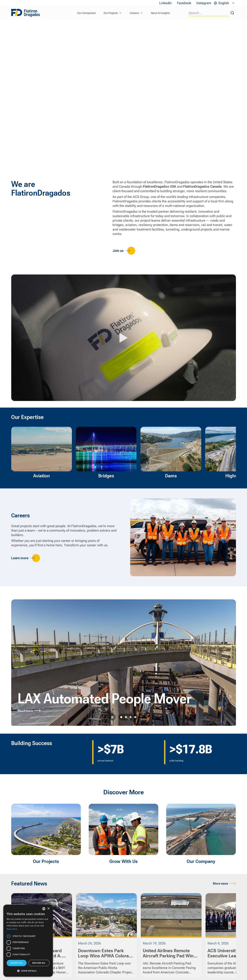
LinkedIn (165, 3)
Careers (134, 13)
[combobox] (44, 909)
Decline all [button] (39, 963)
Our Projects (111, 13)
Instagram (204, 3)
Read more (25, 711)
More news (221, 884)
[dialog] (28, 941)
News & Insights (160, 13)
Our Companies (86, 13)
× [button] (48, 909)
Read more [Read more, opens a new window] (12, 929)
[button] (28, 971)
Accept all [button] (17, 963)
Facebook (184, 3)
